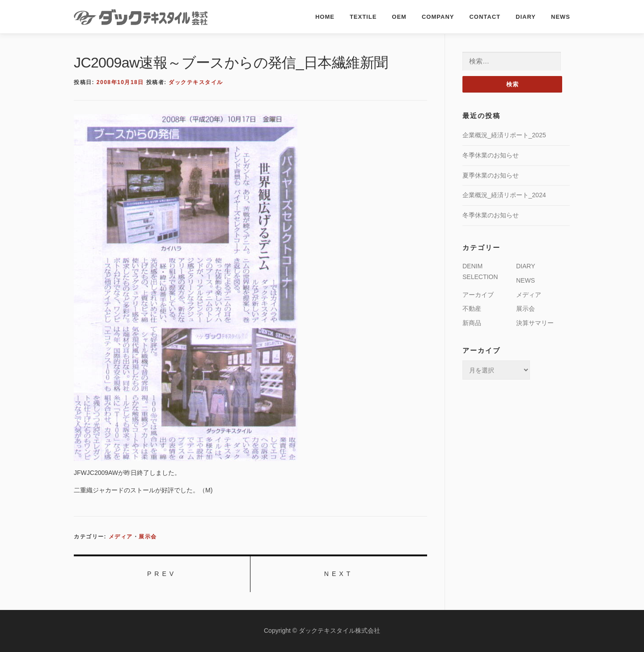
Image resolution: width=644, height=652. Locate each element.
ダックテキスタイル (196, 82)
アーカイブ (478, 295)
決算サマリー (535, 323)
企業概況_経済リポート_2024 (504, 195)
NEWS (561, 17)
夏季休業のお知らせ (491, 175)
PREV (162, 574)
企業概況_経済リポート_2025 (504, 135)
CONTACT (485, 17)
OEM (399, 17)
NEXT (339, 574)
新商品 (472, 323)
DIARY (526, 17)
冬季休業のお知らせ (491, 155)
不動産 (472, 309)
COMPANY (438, 17)
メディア (121, 537)
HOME (325, 17)
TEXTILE (363, 17)
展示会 (148, 537)
